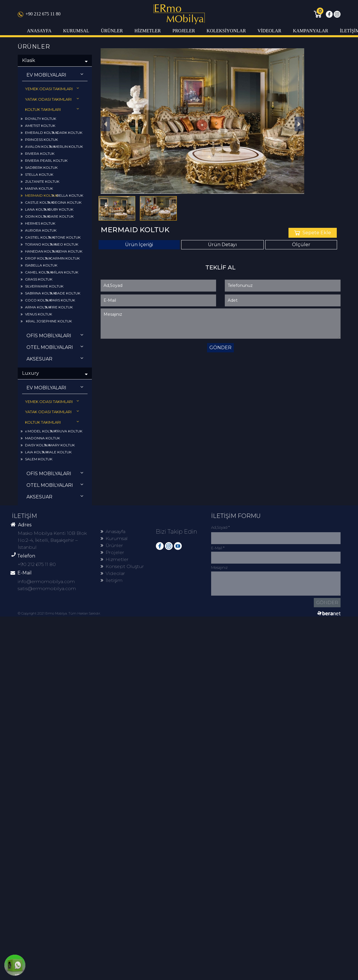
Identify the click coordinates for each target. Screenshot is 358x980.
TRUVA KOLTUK (66, 431)
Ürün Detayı (222, 245)
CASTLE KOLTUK (37, 202)
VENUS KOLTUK (36, 314)
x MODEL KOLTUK (39, 431)
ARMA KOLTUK (36, 307)
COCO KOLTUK (36, 300)
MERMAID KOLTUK (39, 195)
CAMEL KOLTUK (37, 272)
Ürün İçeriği (139, 245)
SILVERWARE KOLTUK (42, 286)
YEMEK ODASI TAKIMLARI (52, 89)
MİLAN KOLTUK (63, 272)
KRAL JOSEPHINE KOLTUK (46, 321)
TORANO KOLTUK (39, 244)
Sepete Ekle (313, 233)
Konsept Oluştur (122, 566)
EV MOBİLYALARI (55, 75)
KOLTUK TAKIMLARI (52, 109)
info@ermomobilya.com (46, 582)
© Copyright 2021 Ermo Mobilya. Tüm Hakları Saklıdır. (59, 613)
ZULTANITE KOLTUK (40, 181)
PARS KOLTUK (60, 300)
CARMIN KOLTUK (63, 258)
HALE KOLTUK (57, 452)
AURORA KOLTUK (39, 230)
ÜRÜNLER (112, 31)
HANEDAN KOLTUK (40, 251)
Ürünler (112, 545)
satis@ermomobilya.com (47, 588)
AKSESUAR (55, 359)
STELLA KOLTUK (37, 174)
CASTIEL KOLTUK (38, 237)
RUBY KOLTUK (59, 209)
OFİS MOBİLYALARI (55, 335)
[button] (106, 124)
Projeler (112, 552)
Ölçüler (301, 245)
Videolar (113, 573)
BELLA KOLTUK (68, 195)
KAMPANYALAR (310, 31)
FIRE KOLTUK (59, 307)
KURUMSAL (76, 31)
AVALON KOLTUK (38, 147)
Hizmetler (115, 559)
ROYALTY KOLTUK (38, 119)
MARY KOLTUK (60, 445)
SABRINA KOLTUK (38, 293)
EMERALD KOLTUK (39, 133)
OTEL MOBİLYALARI (55, 347)
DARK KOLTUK (67, 133)
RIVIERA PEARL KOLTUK (44, 160)
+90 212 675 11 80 (39, 14)
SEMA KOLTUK (67, 251)
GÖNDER (220, 348)
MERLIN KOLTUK (66, 147)
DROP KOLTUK (36, 258)
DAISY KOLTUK (36, 445)
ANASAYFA (39, 31)
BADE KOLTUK (65, 293)
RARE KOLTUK (59, 216)
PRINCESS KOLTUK (39, 140)
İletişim (112, 580)
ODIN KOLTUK (35, 216)
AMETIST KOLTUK (38, 126)
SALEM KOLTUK (36, 459)
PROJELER (184, 31)
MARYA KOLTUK (37, 188)
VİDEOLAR (269, 31)
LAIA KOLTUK (34, 452)
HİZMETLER (148, 31)
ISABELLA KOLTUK (39, 265)
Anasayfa (113, 531)
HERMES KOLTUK (38, 223)
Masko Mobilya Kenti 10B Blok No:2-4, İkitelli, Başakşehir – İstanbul (52, 540)
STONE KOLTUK (65, 237)
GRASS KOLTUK (36, 279)
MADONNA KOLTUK (40, 438)
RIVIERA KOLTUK (38, 153)
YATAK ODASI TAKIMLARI (52, 99)
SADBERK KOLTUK (39, 167)
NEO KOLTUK (64, 244)
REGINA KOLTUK (65, 202)
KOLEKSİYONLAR (226, 31)
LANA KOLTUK (35, 209)
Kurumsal (114, 538)
